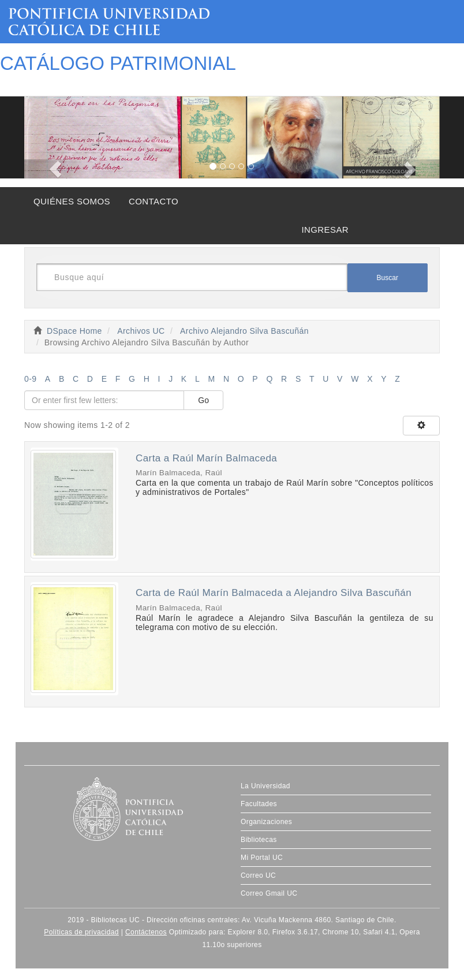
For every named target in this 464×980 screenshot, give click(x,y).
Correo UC (258, 875)
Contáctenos (146, 932)
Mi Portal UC (262, 858)
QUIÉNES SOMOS (72, 201)
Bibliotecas (259, 840)
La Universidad (265, 786)
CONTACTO (154, 201)
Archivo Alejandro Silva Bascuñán (244, 331)
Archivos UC (141, 331)
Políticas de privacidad (81, 932)
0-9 (31, 379)
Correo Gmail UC (269, 893)
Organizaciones (266, 822)
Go (203, 400)
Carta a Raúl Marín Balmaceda (206, 458)
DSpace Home (74, 331)
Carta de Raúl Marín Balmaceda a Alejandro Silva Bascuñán (274, 593)
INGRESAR (325, 230)
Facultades (259, 804)
